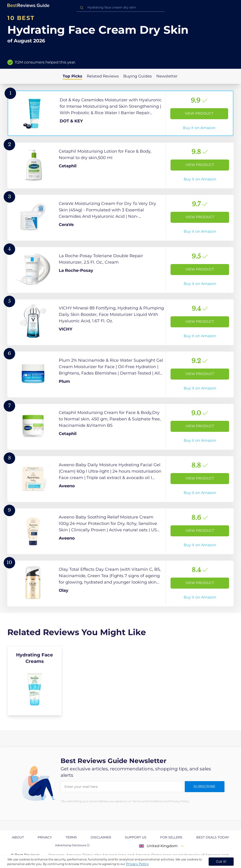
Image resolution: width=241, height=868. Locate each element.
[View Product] (120, 113)
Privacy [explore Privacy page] (45, 837)
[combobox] (120, 7)
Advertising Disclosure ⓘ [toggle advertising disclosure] (72, 845)
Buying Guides (137, 76)
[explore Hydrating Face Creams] (35, 681)
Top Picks (72, 76)
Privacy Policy (137, 864)
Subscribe (205, 787)
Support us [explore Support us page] (136, 837)
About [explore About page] (18, 837)
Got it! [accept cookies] (221, 861)
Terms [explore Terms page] (71, 837)
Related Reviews (103, 76)
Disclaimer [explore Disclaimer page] (101, 837)
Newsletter (167, 76)
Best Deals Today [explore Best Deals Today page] (213, 837)
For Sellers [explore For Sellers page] (171, 837)
